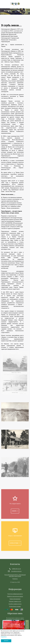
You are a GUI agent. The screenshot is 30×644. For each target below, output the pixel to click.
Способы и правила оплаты (15, 604)
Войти (27, 3)
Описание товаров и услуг (15, 601)
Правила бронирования (15, 599)
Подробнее (4, 637)
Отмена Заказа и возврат (15, 606)
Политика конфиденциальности (15, 594)
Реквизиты (15, 579)
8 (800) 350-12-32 (16, 569)
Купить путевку (14, 543)
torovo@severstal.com (16, 571)
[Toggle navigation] (3, 4)
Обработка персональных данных (15, 596)
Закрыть (6, 641)
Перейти (14, 511)
